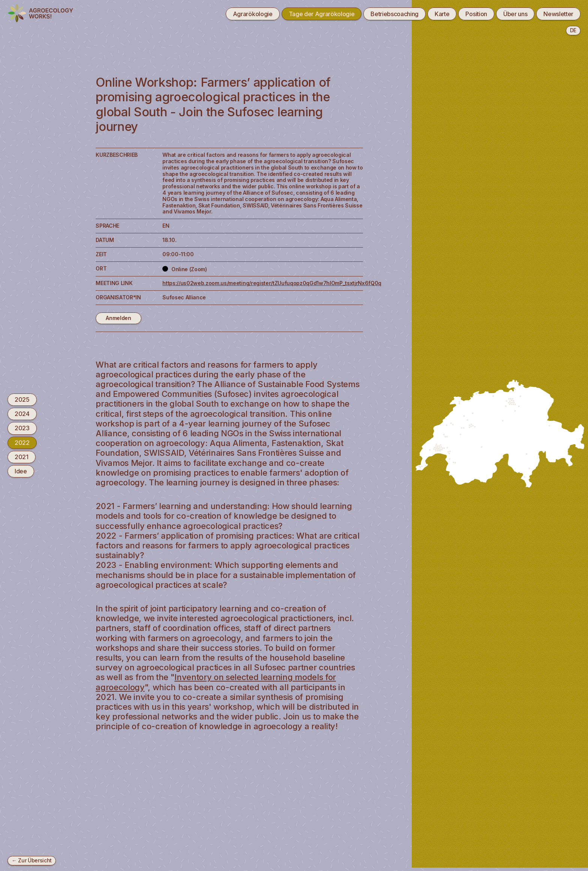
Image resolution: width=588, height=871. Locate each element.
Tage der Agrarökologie (322, 14)
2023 (22, 428)
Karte (442, 14)
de (573, 30)
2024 (22, 414)
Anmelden (118, 318)
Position (476, 14)
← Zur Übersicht (32, 860)
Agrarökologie (253, 14)
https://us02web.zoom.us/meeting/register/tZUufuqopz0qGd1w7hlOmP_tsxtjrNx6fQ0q (272, 283)
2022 (22, 443)
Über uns (515, 14)
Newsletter (558, 14)
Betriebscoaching (394, 14)
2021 (22, 457)
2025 (22, 399)
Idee (21, 471)
